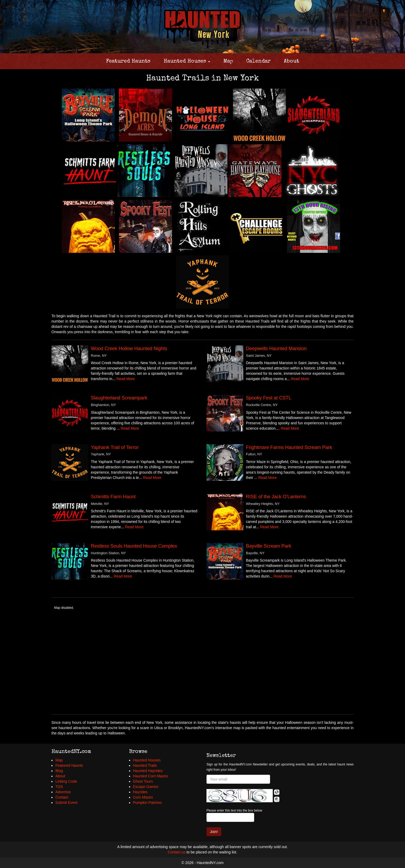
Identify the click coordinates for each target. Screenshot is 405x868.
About (292, 61)
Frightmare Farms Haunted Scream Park (289, 447)
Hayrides (140, 792)
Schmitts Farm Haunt (113, 497)
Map (228, 61)
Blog (59, 771)
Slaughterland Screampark (119, 398)
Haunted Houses (187, 61)
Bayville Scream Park (269, 546)
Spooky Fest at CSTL (269, 398)
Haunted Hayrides (148, 771)
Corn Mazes (143, 797)
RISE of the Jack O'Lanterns (276, 497)
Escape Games (146, 787)
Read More (126, 379)
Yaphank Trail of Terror (115, 447)
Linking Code (66, 781)
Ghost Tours (143, 781)
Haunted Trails (145, 765)
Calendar (258, 61)
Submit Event (66, 803)
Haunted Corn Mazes (151, 776)
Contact (62, 797)
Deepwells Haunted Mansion (276, 349)
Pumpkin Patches (148, 803)
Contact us (177, 852)
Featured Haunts (128, 61)
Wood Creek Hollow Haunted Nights (129, 349)
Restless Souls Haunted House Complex (134, 546)
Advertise (63, 792)
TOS (59, 787)
